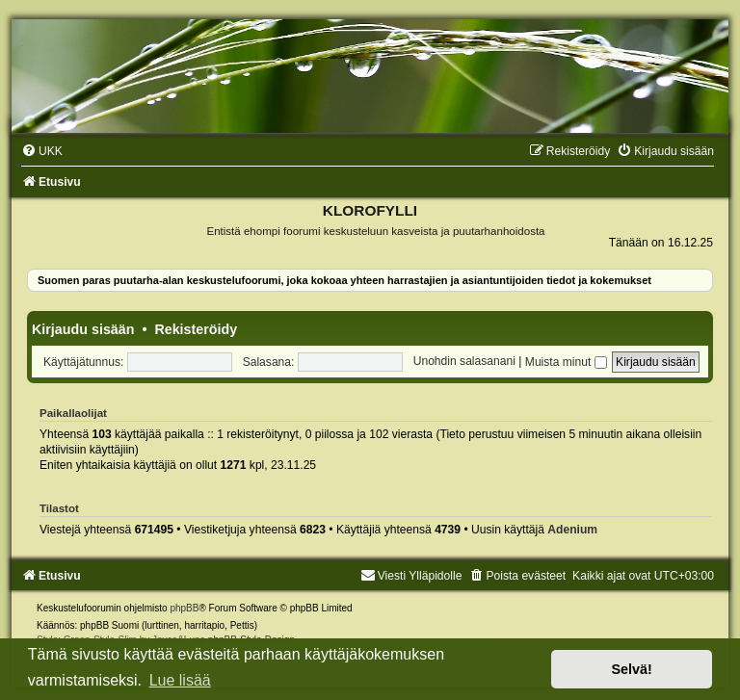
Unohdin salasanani (464, 362)
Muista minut (566, 362)
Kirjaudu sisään (83, 329)
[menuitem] (42, 151)
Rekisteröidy (196, 329)
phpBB (184, 608)
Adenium (572, 530)
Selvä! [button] (631, 669)
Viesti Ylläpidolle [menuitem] (411, 576)
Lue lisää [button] (180, 680)
